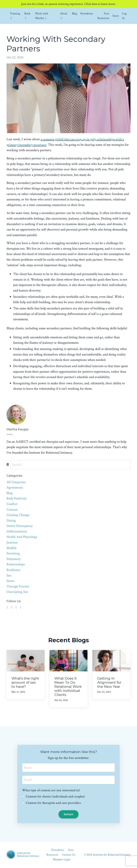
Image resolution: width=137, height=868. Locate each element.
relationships (16, 565)
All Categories (16, 482)
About (64, 16)
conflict (12, 504)
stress (10, 581)
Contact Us (69, 855)
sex (9, 576)
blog (10, 493)
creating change (18, 515)
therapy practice (18, 587)
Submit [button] (69, 815)
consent (12, 510)
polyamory (14, 559)
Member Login (62, 860)
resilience (13, 570)
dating (11, 521)
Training (15, 16)
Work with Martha (42, 16)
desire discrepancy (20, 526)
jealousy (12, 543)
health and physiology (22, 537)
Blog (74, 14)
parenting (13, 554)
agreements (15, 488)
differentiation (17, 532)
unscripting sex (17, 592)
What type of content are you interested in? (51, 791)
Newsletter (87, 14)
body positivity (17, 499)
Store (116, 16)
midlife (12, 548)
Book (27, 16)
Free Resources (103, 16)
